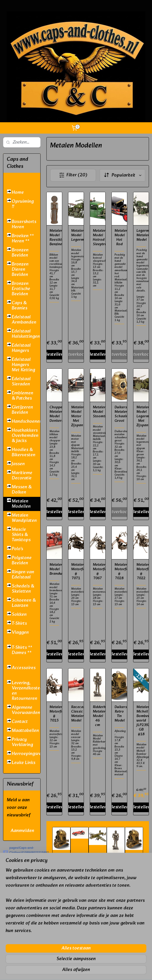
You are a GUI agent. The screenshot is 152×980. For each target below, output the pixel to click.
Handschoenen (26, 422)
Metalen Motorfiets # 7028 (119, 571)
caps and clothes (20, 919)
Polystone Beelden (22, 561)
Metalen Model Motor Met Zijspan (76, 416)
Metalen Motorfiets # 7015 (54, 714)
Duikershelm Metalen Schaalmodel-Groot (119, 414)
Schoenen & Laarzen (24, 603)
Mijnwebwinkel (126, 971)
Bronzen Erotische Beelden (21, 289)
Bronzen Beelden (20, 253)
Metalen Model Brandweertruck (54, 569)
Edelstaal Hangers (21, 348)
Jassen (18, 464)
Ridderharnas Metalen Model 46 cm (98, 716)
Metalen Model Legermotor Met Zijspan (141, 416)
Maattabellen (25, 731)
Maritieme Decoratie (22, 476)
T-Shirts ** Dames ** (22, 650)
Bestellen (54, 354)
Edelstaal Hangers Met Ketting (23, 365)
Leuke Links (24, 763)
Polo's (17, 549)
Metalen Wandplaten (24, 518)
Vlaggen (20, 633)
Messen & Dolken (22, 490)
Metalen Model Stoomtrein (98, 412)
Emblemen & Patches (23, 396)
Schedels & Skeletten (23, 589)
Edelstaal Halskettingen (26, 334)
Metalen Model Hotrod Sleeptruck (98, 237)
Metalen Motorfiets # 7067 (98, 571)
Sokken (19, 615)
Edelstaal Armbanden (24, 320)
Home (18, 193)
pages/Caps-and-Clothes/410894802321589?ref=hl (22, 853)
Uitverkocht (76, 354)
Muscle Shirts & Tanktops (21, 535)
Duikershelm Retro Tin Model (119, 714)
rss (71, 971)
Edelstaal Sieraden (21, 382)
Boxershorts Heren (24, 224)
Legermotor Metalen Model (141, 235)
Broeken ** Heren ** (23, 239)
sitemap (63, 971)
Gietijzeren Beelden (22, 410)
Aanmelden (22, 831)
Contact (20, 722)
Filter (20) (73, 175)
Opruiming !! (23, 204)
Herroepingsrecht (26, 754)
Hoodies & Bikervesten (24, 452)
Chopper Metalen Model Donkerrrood (54, 414)
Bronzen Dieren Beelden (20, 270)
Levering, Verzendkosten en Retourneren (26, 691)
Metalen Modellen (21, 504)
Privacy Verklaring (22, 742)
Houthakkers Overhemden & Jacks (25, 436)
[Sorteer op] (122, 175)
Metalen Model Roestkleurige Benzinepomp (54, 237)
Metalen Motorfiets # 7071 (76, 571)
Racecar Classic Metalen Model (76, 714)
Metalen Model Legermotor (76, 235)
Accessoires (24, 668)
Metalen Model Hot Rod (119, 237)
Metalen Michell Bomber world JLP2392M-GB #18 (141, 720)
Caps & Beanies (20, 306)
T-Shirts (19, 624)
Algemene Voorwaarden (26, 710)
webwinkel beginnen (88, 971)
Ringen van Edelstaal (23, 575)
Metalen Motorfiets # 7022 (141, 571)
